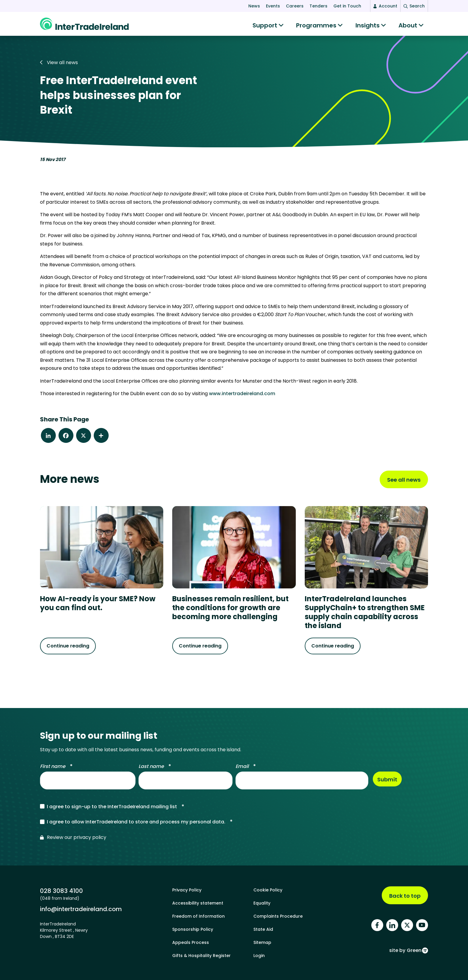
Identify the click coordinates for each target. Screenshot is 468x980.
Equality (262, 903)
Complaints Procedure (278, 916)
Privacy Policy (187, 890)
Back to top (405, 896)
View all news (59, 65)
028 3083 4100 (61, 891)
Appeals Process (191, 942)
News (254, 6)
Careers (295, 6)
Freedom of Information (198, 916)
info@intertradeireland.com (81, 909)
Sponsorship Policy (193, 929)
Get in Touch (347, 6)
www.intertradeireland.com (242, 397)
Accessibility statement (198, 903)
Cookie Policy (268, 890)
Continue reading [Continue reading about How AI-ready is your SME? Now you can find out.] (68, 649)
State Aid (263, 929)
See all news (404, 483)
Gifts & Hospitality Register (201, 956)
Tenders (318, 6)
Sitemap (262, 942)
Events (273, 6)
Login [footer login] (259, 956)
